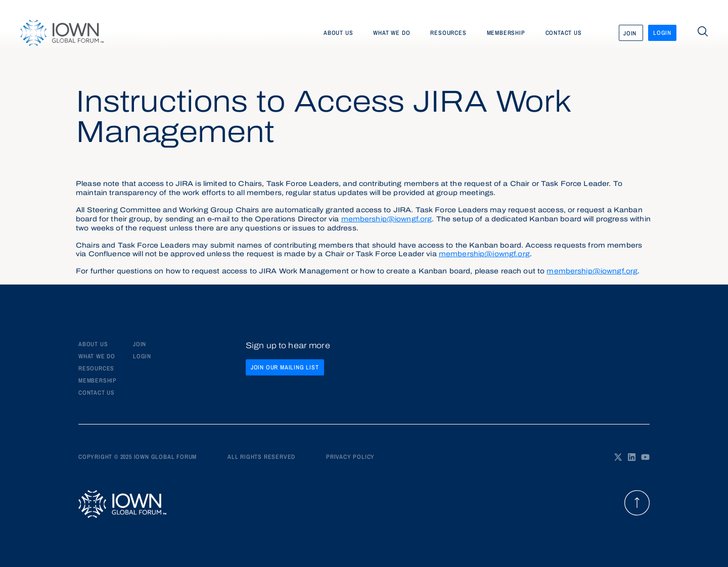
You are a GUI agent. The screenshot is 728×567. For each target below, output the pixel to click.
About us (338, 33)
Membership (506, 33)
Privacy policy (350, 457)
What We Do (97, 356)
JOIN (140, 344)
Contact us (564, 33)
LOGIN (142, 356)
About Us (93, 344)
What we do (392, 33)
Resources (448, 33)
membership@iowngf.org (387, 220)
